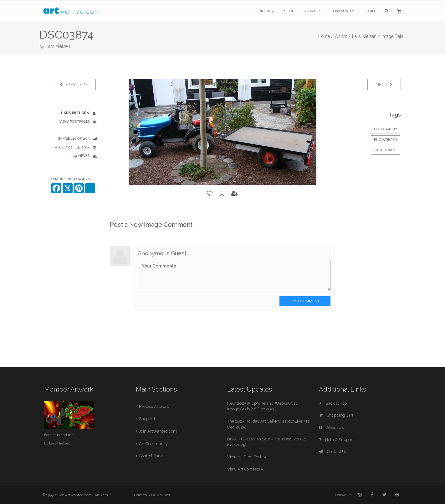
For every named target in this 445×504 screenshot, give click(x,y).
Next (384, 85)
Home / (326, 36)
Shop (289, 11)
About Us (331, 427)
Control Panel (151, 456)
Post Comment (305, 301)
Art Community (153, 444)
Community (343, 11)
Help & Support (336, 440)
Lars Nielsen (58, 46)
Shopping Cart (336, 415)
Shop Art (147, 419)
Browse (267, 11)
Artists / (343, 36)
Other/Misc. (386, 150)
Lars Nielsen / (366, 36)
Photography (384, 129)
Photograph (386, 140)
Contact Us (333, 452)
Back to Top (333, 403)
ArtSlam (101, 495)
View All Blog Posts (247, 457)
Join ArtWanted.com (158, 431)
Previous (74, 85)
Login (369, 11)
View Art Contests (245, 469)
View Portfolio (74, 122)
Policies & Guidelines (152, 495)
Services (312, 11)
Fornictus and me (59, 435)
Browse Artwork (154, 406)
